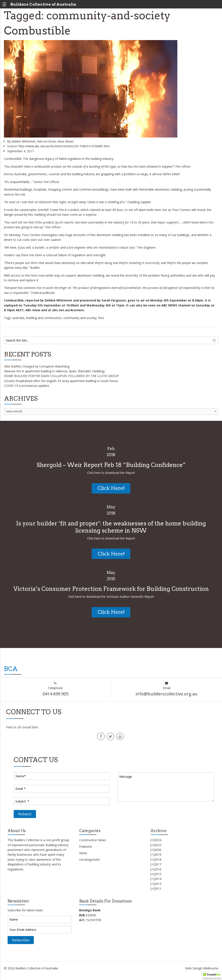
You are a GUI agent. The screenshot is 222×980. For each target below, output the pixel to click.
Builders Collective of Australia (43, 4)
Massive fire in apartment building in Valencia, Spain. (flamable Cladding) (54, 371)
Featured (85, 846)
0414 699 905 (55, 694)
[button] (212, 976)
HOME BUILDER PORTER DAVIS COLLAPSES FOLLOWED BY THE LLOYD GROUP (61, 376)
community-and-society (80, 318)
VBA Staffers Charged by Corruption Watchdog (37, 366)
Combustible (37, 31)
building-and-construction (44, 318)
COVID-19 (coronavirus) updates (27, 386)
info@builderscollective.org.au (166, 694)
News (83, 853)
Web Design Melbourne (202, 968)
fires (101, 318)
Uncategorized (89, 859)
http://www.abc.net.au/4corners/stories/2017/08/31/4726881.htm (64, 146)
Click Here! (111, 488)
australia (18, 318)
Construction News (93, 840)
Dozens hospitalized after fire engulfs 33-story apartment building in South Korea (61, 381)
